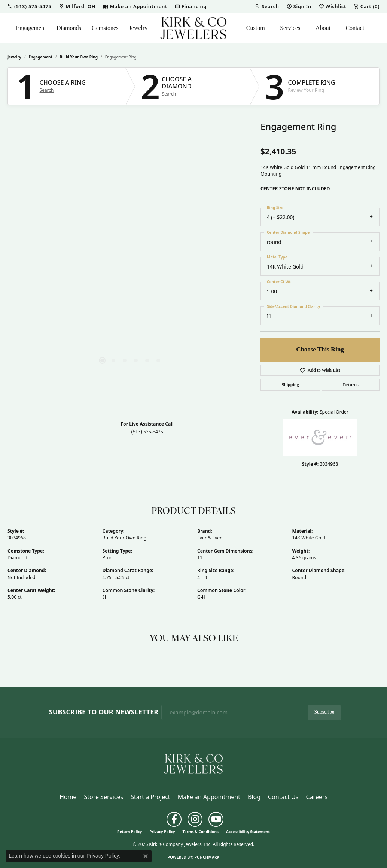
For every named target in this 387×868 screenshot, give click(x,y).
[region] (130, 265)
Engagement (31, 28)
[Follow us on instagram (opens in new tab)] (195, 819)
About (323, 28)
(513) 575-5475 (147, 432)
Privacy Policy (162, 832)
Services (290, 28)
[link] (77, 6)
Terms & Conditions (200, 832)
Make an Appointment (209, 797)
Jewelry (138, 28)
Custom (256, 28)
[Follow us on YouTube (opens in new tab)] (216, 819)
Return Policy (129, 832)
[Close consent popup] (146, 856)
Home (68, 797)
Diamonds (69, 28)
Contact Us (283, 797)
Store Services (103, 797)
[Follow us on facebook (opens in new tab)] (174, 819)
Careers (317, 797)
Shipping (290, 385)
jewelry (14, 57)
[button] (29, 6)
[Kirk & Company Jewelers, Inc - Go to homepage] (193, 763)
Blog (254, 797)
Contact (355, 28)
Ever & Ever (209, 538)
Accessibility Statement (248, 832)
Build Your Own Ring (79, 57)
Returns (351, 385)
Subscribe (324, 712)
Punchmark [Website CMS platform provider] (207, 857)
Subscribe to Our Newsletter (104, 712)
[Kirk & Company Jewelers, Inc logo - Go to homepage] (193, 28)
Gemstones (105, 28)
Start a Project (150, 797)
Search (47, 90)
